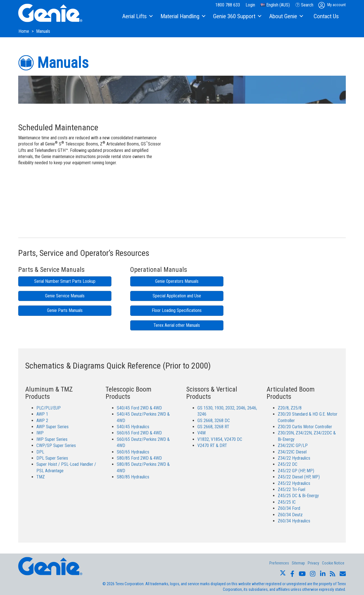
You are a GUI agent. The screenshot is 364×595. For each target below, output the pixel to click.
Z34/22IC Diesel (292, 452)
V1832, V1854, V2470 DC (220, 439)
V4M (201, 433)
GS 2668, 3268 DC (214, 421)
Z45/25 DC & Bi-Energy (298, 496)
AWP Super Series (53, 427)
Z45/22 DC (288, 464)
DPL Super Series (52, 458)
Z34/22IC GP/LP (293, 445)
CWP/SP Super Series (56, 445)
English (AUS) (275, 5)
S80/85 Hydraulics (133, 477)
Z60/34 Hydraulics (294, 521)
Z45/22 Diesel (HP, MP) (299, 477)
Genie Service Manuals (65, 296)
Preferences (279, 563)
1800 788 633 (228, 5)
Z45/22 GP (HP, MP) (296, 471)
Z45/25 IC (287, 502)
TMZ (41, 477)
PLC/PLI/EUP (49, 408)
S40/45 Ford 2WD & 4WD (139, 408)
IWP (40, 433)
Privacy (313, 563)
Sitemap (298, 563)
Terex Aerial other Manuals (177, 325)
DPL (40, 452)
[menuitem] (137, 17)
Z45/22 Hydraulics (294, 483)
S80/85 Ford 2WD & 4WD (139, 458)
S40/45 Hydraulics (133, 427)
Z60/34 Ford (289, 508)
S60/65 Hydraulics (133, 452)
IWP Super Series (52, 439)
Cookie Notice (333, 563)
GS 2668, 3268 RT (213, 427)
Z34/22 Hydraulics (294, 458)
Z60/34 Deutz (290, 515)
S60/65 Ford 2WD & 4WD (139, 433)
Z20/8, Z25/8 (290, 408)
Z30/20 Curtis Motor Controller (305, 427)
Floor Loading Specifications (177, 310)
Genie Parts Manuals (65, 310)
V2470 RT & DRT (212, 445)
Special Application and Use (177, 296)
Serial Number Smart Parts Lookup (65, 281)
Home (24, 31)
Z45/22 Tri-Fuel (291, 489)
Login (250, 5)
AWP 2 (42, 421)
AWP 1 (42, 414)
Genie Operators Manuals (177, 281)
